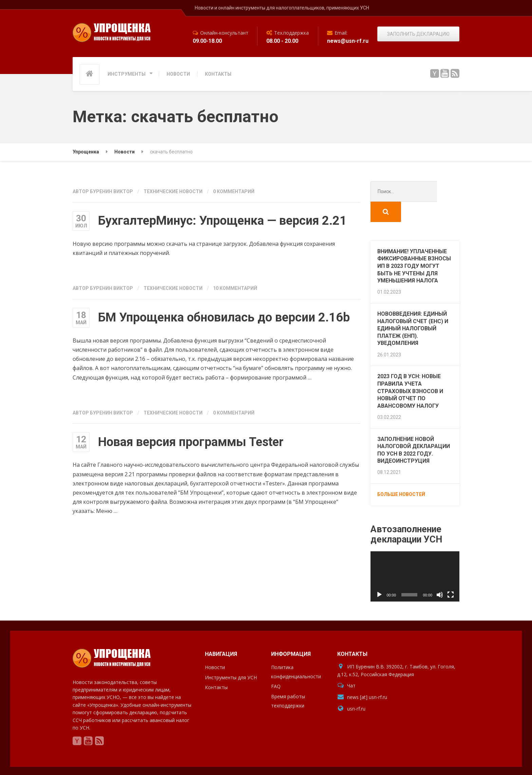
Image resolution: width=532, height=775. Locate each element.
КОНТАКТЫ (218, 74)
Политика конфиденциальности (296, 651)
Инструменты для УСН (231, 657)
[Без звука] (440, 574)
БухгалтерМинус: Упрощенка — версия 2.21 (222, 221)
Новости (215, 647)
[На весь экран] (451, 574)
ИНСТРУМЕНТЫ (127, 74)
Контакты (216, 667)
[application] (415, 556)
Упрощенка (87, 761)
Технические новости (173, 191)
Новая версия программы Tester (191, 442)
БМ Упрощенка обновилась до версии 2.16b (224, 317)
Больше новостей (401, 474)
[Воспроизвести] (379, 574)
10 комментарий (235, 288)
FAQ (276, 666)
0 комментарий (234, 191)
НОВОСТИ (178, 74)
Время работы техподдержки (288, 681)
